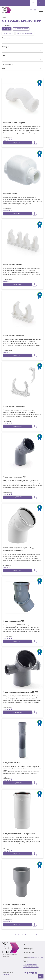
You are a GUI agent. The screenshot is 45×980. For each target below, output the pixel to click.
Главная (4, 17)
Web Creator (6, 974)
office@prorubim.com (36, 958)
